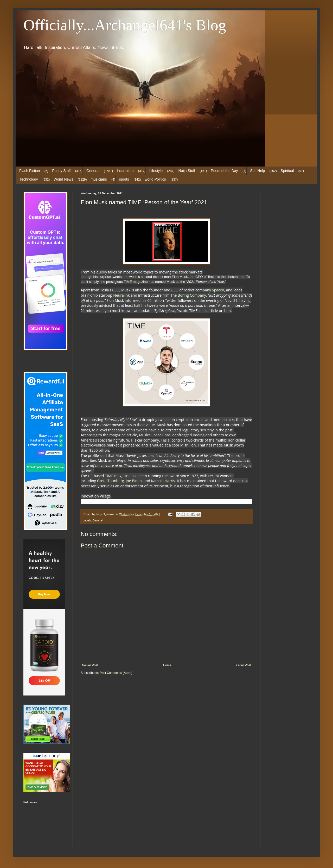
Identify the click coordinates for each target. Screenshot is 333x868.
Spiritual (287, 171)
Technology (29, 179)
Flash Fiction (30, 171)
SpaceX (217, 290)
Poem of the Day (224, 171)
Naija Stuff (187, 171)
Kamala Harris (163, 481)
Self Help (258, 171)
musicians (99, 179)
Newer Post (90, 665)
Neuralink (121, 295)
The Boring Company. (189, 295)
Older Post (244, 665)
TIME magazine (136, 282)
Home (167, 665)
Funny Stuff (61, 171)
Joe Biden (134, 481)
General (93, 171)
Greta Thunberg (110, 481)
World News (63, 179)
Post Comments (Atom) (116, 673)
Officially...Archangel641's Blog (125, 25)
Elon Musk (180, 277)
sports (124, 179)
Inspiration (125, 171)
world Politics (155, 179)
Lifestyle (156, 171)
